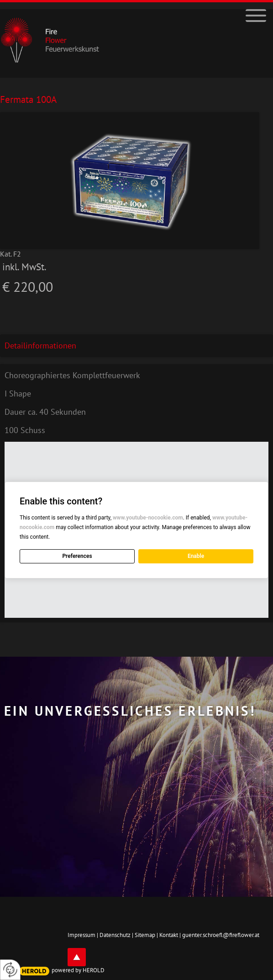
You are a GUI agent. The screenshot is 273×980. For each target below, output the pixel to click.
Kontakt (169, 935)
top (77, 957)
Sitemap (145, 935)
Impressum (81, 935)
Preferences (77, 556)
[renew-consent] (10, 970)
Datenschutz (115, 935)
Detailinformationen (40, 345)
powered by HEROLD (78, 970)
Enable (196, 556)
